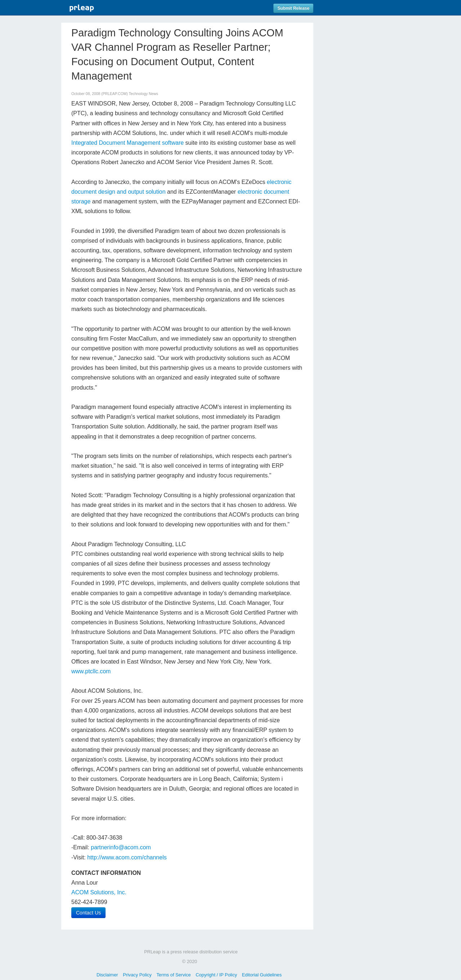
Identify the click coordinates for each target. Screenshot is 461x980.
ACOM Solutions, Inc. (99, 892)
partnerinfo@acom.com (121, 847)
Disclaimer (107, 975)
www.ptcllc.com (91, 671)
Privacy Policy (137, 975)
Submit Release (293, 8)
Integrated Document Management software (127, 143)
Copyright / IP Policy (216, 975)
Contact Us (88, 913)
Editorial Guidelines (262, 975)
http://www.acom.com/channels (127, 857)
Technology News (144, 94)
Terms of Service (173, 975)
